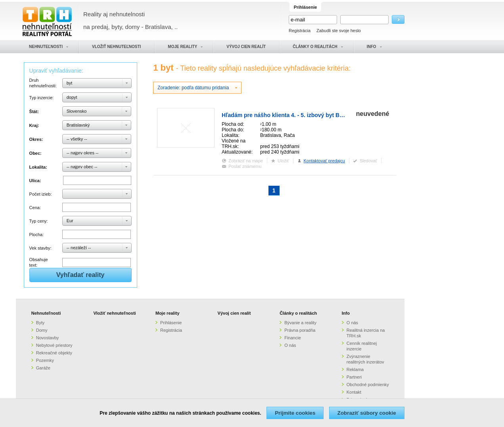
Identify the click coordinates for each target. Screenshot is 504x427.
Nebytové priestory (54, 345)
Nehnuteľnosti (46, 313)
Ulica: (35, 181)
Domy (42, 330)
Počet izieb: (41, 194)
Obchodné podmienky (368, 385)
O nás (290, 345)
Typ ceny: (39, 221)
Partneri (354, 377)
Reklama (355, 369)
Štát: (34, 112)
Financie (293, 338)
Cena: (35, 208)
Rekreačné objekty (54, 353)
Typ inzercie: (42, 98)
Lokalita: (38, 167)
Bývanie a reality (300, 323)
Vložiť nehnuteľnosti (114, 313)
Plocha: (37, 235)
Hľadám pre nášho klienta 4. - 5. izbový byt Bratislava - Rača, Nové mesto (318, 115)
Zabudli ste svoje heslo (339, 31)
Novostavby (47, 338)
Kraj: (34, 125)
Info (346, 313)
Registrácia (300, 31)
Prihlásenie (171, 323)
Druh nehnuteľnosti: (43, 83)
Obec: (35, 153)
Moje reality (168, 313)
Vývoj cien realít (234, 313)
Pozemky (45, 360)
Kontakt (354, 392)
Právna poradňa (300, 330)
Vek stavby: (40, 248)
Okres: (36, 139)
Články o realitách (298, 313)
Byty (40, 323)
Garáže (43, 368)
